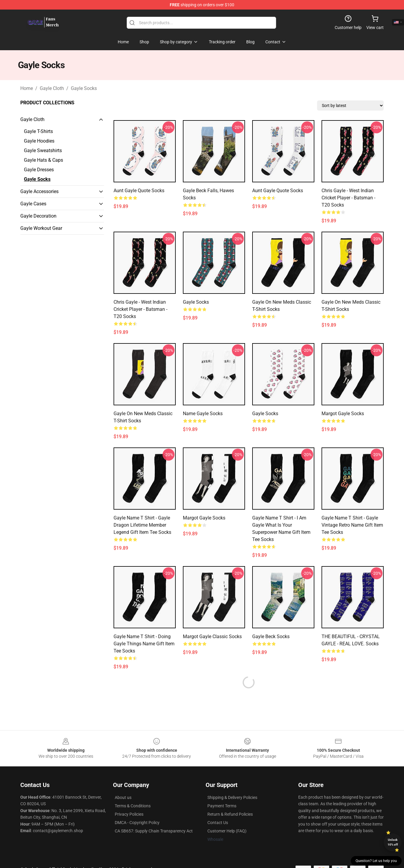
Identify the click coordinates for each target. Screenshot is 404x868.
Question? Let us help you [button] (376, 861)
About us (123, 797)
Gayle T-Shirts (38, 131)
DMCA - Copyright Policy (137, 823)
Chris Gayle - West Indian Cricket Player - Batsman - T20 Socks (348, 198)
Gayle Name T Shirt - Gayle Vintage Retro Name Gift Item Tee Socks (352, 525)
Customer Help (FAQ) (227, 831)
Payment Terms (222, 806)
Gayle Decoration (38, 216)
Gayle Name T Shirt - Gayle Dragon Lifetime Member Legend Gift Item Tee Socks (142, 525)
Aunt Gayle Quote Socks (139, 191)
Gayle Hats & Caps (43, 160)
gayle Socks (265, 414)
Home (27, 88)
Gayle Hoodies (39, 141)
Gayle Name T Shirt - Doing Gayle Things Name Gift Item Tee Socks (144, 644)
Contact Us (218, 823)
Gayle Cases (33, 204)
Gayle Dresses (39, 170)
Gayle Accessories (39, 191)
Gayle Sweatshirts (43, 150)
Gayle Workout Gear (41, 228)
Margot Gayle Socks (343, 414)
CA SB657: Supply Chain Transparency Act (154, 831)
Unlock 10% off (393, 842)
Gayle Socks (84, 88)
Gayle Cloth (52, 88)
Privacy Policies (129, 814)
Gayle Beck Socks (271, 637)
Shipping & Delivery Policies (232, 797)
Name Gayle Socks (203, 414)
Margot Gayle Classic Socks (212, 637)
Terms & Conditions (133, 806)
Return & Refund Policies (230, 814)
